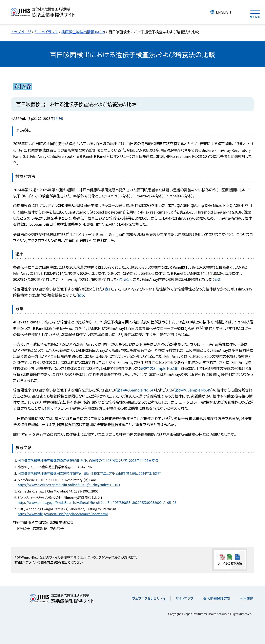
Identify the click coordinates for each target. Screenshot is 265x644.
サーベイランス (46, 32)
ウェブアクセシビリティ (149, 598)
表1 (126, 279)
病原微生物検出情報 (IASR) (83, 32)
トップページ (21, 32)
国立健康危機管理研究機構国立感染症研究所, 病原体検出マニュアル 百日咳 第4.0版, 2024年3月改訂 (89, 473)
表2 (217, 279)
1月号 (58, 118)
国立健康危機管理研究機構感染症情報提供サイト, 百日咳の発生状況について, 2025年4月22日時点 (88, 460)
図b (81, 295)
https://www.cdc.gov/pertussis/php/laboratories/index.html (63, 514)
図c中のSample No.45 (193, 390)
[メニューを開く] (255, 12)
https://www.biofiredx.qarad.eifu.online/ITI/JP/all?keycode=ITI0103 (69, 485)
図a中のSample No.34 (135, 390)
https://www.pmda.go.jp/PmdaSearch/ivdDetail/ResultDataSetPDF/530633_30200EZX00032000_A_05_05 (97, 502)
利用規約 (247, 598)
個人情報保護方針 (217, 598)
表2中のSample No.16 (159, 368)
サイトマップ (185, 598)
